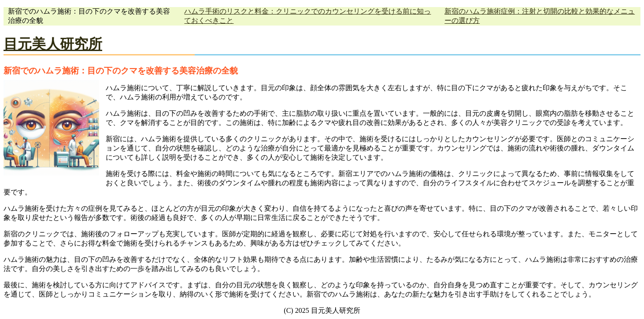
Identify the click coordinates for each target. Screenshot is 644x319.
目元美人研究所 (53, 44)
